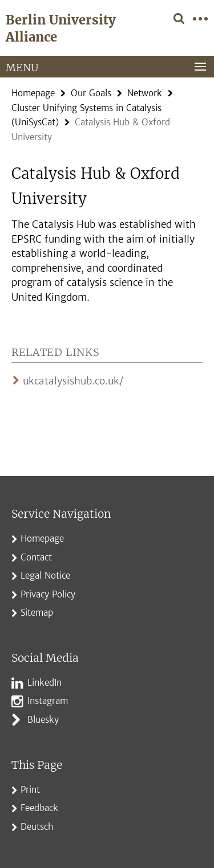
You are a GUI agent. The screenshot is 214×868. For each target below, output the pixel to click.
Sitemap (37, 613)
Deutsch (37, 827)
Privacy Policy (48, 594)
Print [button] (30, 790)
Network (145, 93)
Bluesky (43, 720)
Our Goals (91, 93)
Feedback (39, 808)
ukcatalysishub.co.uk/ (73, 381)
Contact (36, 557)
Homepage (33, 93)
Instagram (48, 701)
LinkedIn (45, 683)
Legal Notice (45, 576)
